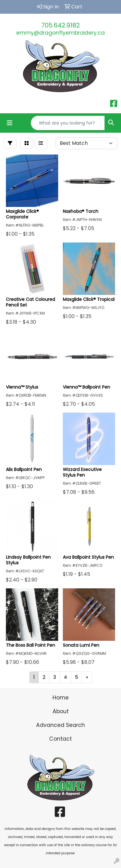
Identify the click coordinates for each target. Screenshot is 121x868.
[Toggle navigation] (10, 123)
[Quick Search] (68, 123)
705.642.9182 (61, 25)
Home (61, 698)
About (61, 711)
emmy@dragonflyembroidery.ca (61, 33)
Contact (61, 739)
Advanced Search (61, 725)
